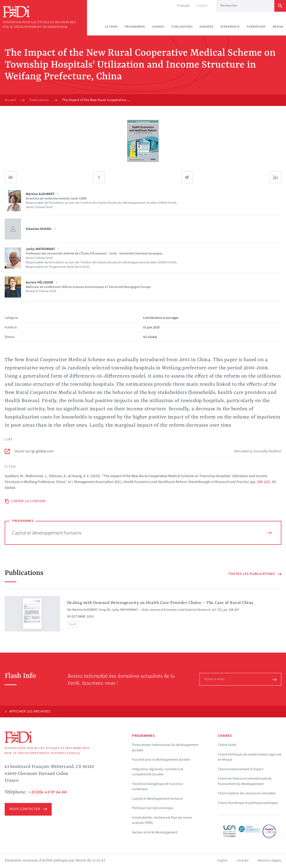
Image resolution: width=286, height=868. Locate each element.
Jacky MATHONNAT (125, 610)
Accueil (10, 100)
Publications (182, 27)
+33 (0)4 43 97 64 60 (48, 792)
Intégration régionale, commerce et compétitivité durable (157, 772)
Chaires (158, 27)
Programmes (135, 27)
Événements (230, 27)
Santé (73, 624)
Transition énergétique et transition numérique (157, 787)
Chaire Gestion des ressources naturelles (247, 793)
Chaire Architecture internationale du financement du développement (245, 781)
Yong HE (105, 610)
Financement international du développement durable (165, 748)
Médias (278, 27)
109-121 (263, 482)
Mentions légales (270, 861)
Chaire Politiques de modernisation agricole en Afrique (250, 757)
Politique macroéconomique (152, 808)
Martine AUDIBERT (85, 610)
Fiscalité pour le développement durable (161, 760)
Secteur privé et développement (155, 832)
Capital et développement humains (142, 533)
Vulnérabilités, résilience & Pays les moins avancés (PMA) (162, 820)
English (202, 6)
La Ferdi (111, 27)
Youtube (243, 861)
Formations (256, 27)
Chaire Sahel (227, 745)
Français (184, 6)
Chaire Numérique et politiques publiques (248, 803)
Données (206, 27)
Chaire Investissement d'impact (241, 769)
